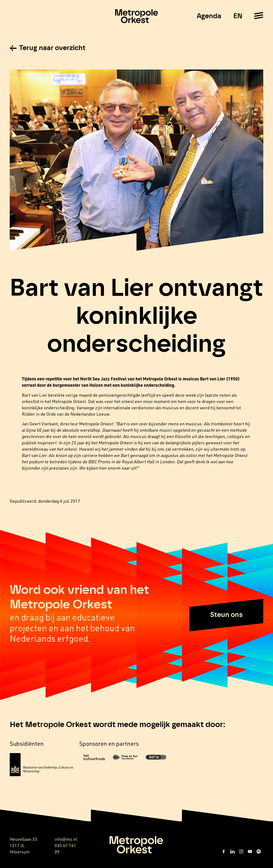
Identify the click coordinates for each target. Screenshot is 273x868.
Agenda (209, 16)
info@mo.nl (66, 839)
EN (238, 16)
